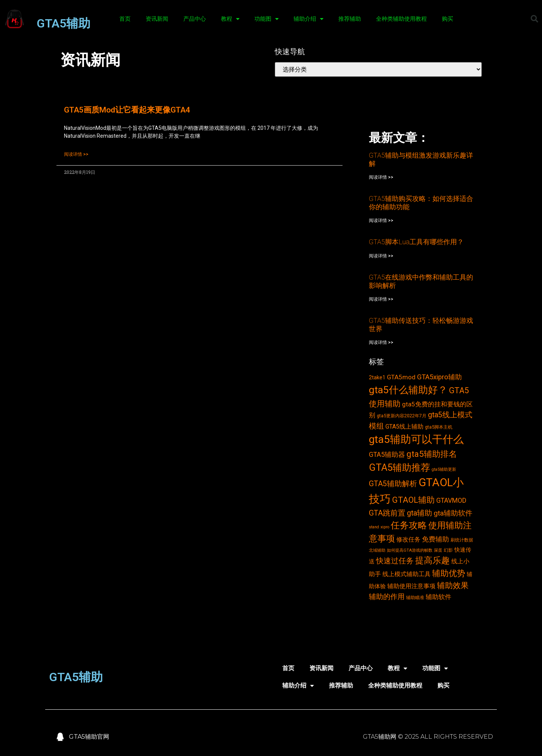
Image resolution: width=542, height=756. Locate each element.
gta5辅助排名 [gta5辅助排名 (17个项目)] (432, 454)
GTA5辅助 (63, 23)
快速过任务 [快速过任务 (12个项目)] (395, 561)
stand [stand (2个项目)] (374, 527)
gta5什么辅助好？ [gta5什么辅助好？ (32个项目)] (408, 390)
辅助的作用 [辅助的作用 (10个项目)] (387, 597)
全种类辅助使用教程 (401, 19)
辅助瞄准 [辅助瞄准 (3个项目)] (415, 597)
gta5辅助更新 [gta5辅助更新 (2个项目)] (444, 469)
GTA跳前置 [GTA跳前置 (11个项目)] (387, 513)
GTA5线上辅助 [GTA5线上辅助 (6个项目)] (404, 427)
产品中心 (195, 19)
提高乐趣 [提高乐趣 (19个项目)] (432, 561)
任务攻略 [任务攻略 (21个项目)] (409, 525)
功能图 (266, 19)
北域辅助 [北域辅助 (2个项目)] (377, 550)
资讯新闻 (157, 19)
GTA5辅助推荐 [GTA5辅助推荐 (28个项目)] (400, 467)
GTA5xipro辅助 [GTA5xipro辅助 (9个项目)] (439, 377)
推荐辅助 (350, 19)
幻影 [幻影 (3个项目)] (448, 550)
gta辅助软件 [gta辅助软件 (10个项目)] (453, 513)
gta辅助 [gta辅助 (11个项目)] (419, 513)
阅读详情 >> (76, 154)
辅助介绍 (308, 19)
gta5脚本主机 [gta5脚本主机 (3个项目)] (439, 427)
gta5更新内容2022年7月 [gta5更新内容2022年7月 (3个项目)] (402, 416)
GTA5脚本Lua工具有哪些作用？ (416, 242)
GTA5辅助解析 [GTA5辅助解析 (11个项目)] (393, 484)
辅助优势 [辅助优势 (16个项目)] (449, 573)
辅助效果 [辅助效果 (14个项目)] (453, 585)
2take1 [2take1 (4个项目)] (377, 377)
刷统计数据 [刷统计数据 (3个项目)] (462, 540)
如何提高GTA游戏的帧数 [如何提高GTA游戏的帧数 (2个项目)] (410, 550)
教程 (230, 19)
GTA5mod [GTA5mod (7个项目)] (401, 377)
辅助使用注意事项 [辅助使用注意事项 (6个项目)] (411, 586)
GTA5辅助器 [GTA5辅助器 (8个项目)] (387, 455)
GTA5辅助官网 (89, 737)
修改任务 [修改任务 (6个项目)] (408, 539)
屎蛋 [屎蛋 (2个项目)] (438, 550)
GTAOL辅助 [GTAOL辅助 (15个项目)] (413, 500)
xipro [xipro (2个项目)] (385, 527)
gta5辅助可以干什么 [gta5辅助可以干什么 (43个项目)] (416, 439)
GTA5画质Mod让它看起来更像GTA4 (127, 110)
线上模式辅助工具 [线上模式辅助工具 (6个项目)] (406, 574)
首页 (125, 19)
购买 (448, 19)
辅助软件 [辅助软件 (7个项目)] (438, 597)
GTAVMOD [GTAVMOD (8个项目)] (451, 500)
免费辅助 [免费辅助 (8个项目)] (435, 539)
